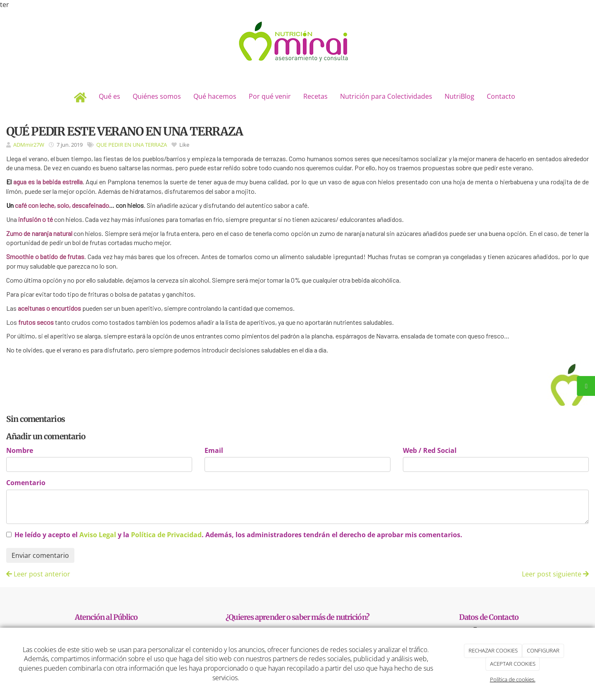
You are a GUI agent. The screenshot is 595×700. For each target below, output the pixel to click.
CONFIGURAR (543, 650)
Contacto (501, 96)
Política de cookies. (513, 679)
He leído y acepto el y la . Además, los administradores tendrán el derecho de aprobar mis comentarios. (238, 535)
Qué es (109, 96)
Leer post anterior (38, 574)
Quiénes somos (157, 96)
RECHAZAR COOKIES (493, 650)
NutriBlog (459, 96)
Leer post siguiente (555, 574)
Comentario (26, 483)
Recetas (315, 96)
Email (214, 450)
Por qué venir (270, 96)
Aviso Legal (98, 535)
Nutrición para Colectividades (386, 96)
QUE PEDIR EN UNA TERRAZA (132, 145)
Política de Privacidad (166, 535)
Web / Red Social (430, 450)
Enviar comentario (40, 555)
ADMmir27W (29, 145)
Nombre (20, 450)
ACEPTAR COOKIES (513, 664)
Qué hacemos (215, 96)
